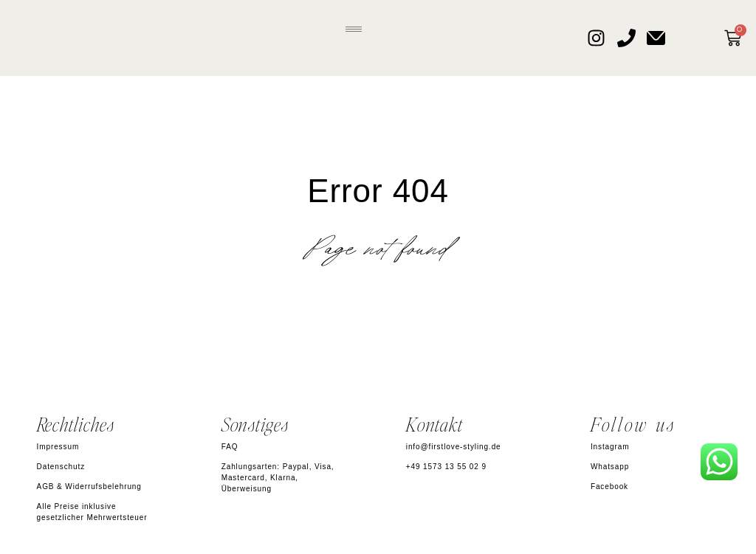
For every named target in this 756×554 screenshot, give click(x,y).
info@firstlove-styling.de (454, 447)
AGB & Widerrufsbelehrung (89, 487)
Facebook (609, 487)
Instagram (610, 447)
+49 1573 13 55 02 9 (446, 467)
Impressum (58, 447)
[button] (353, 27)
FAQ (230, 447)
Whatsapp (610, 467)
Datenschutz (61, 467)
